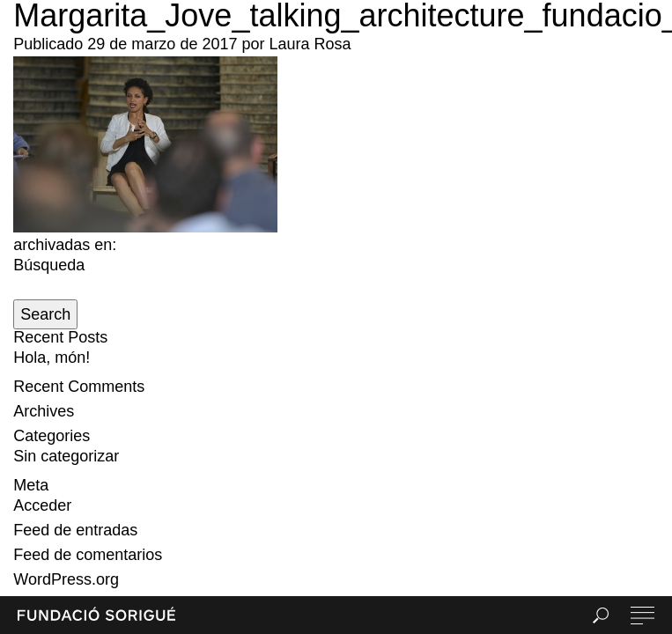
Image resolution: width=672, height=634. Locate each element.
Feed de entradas (75, 530)
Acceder (42, 505)
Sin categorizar (66, 456)
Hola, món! (52, 358)
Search (45, 314)
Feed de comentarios (88, 555)
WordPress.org (66, 579)
